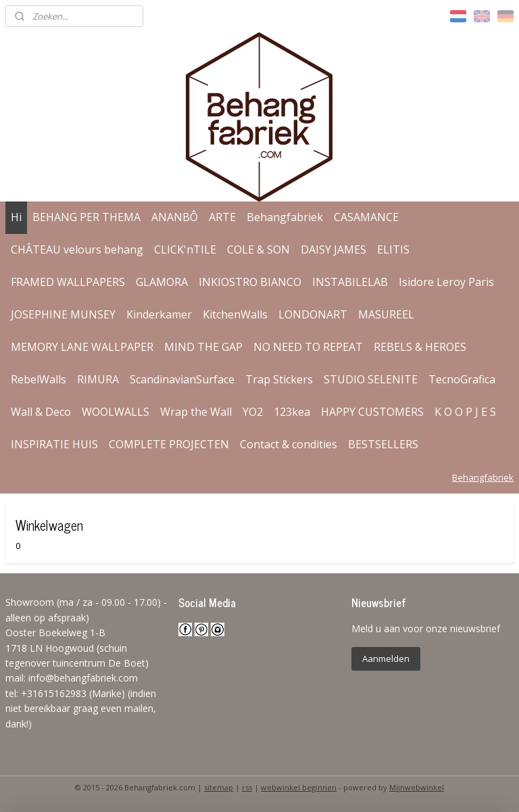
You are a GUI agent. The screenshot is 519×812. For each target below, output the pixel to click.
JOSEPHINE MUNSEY (63, 314)
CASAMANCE (366, 217)
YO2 (253, 412)
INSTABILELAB (350, 282)
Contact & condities (289, 444)
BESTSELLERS (383, 444)
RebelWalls (39, 379)
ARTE (222, 217)
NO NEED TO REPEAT (308, 347)
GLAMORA (162, 282)
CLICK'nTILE (185, 249)
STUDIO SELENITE (371, 379)
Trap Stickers (279, 379)
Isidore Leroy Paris (446, 282)
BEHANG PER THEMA (86, 217)
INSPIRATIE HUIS (54, 444)
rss (247, 787)
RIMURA (98, 379)
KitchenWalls (235, 314)
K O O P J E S (465, 412)
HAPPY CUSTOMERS (372, 412)
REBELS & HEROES (420, 347)
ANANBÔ (175, 217)
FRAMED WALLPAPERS (68, 282)
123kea (292, 412)
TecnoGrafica (462, 379)
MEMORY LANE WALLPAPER (82, 347)
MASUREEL (386, 314)
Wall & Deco (41, 412)
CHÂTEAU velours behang (77, 249)
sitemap (219, 787)
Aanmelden (386, 659)
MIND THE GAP (203, 347)
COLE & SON (258, 249)
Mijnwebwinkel (417, 787)
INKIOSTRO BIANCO (250, 282)
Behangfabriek (285, 217)
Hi (16, 217)
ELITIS (393, 249)
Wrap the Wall (196, 412)
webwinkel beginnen (299, 787)
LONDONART (313, 314)
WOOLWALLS (116, 412)
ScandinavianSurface (182, 379)
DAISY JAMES (333, 249)
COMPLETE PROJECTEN (169, 444)
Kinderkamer (159, 314)
